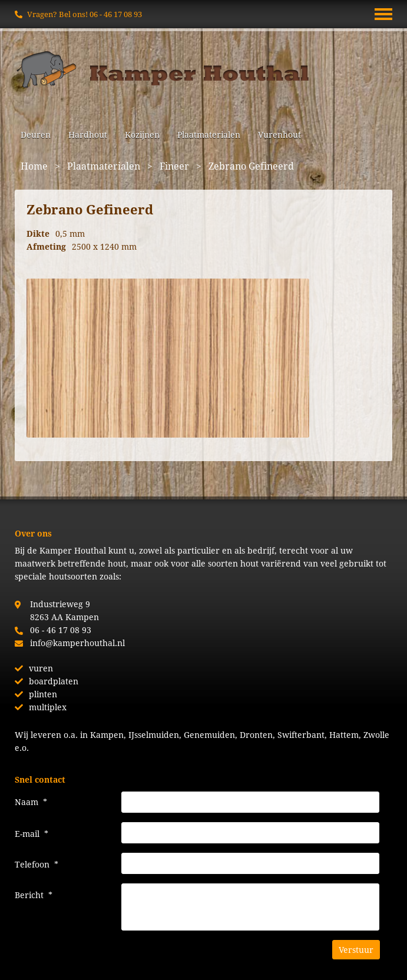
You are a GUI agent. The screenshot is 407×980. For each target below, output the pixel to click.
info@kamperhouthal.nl (77, 643)
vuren (41, 668)
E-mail (32, 834)
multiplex (48, 707)
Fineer (174, 166)
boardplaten (54, 681)
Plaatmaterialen (209, 135)
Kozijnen (142, 135)
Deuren (36, 135)
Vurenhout (279, 135)
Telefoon (37, 864)
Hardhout (88, 135)
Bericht (34, 895)
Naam (31, 802)
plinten (43, 694)
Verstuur (356, 950)
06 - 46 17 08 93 (116, 14)
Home (34, 166)
